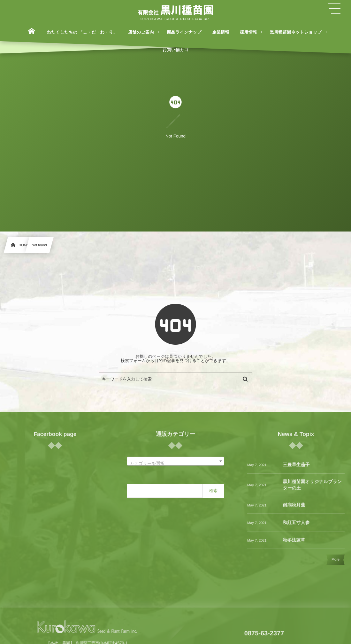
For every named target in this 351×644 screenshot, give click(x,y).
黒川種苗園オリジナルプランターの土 (313, 488)
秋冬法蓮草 (294, 543)
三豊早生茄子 (296, 468)
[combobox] (175, 461)
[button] (334, 9)
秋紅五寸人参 (296, 526)
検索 (213, 491)
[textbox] (175, 464)
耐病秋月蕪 (294, 508)
